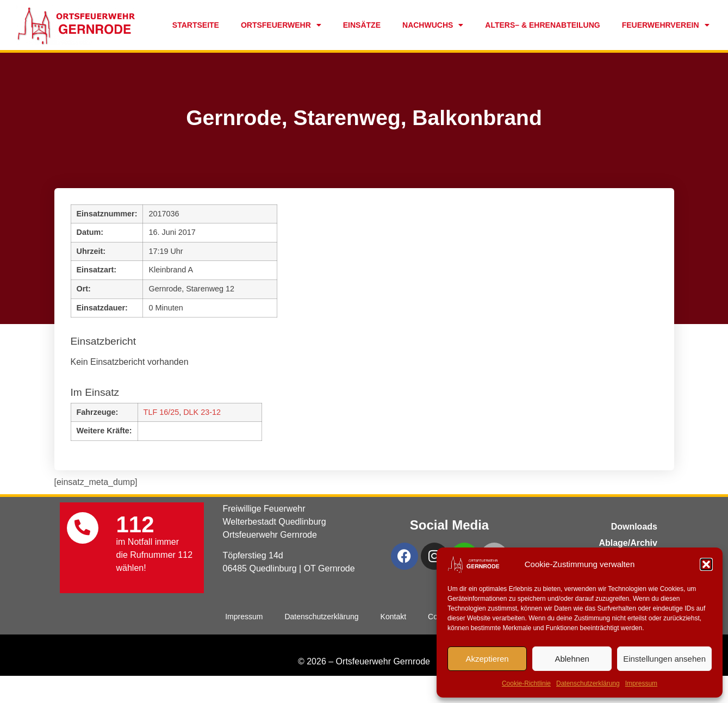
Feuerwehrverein (666, 25)
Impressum (641, 683)
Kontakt (393, 617)
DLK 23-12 (202, 412)
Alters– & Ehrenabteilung (542, 25)
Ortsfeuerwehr (281, 25)
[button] (706, 564)
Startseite (196, 25)
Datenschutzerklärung (588, 683)
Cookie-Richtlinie (526, 683)
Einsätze (362, 25)
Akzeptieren (487, 659)
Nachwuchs (433, 25)
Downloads (634, 527)
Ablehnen (572, 659)
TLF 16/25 (161, 412)
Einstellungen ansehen (664, 659)
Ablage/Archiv (628, 543)
